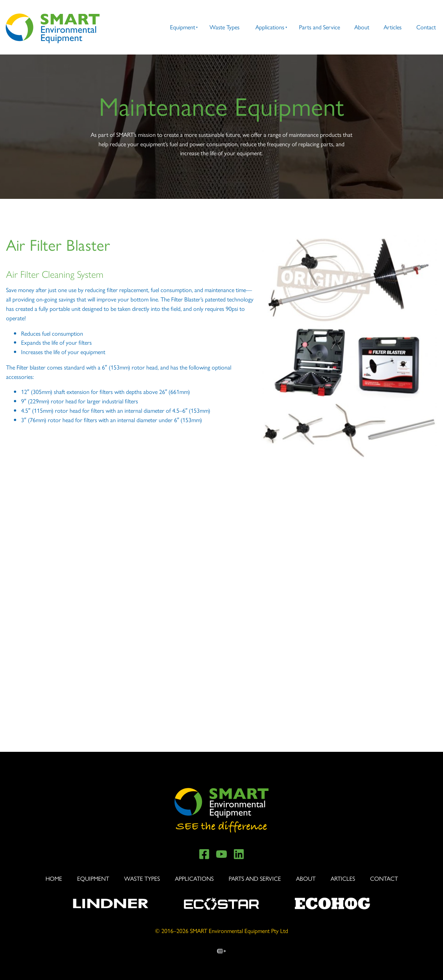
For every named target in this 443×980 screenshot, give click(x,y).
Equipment (183, 27)
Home (54, 878)
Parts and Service (319, 27)
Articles (393, 27)
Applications (270, 27)
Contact (426, 27)
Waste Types (225, 27)
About (362, 27)
